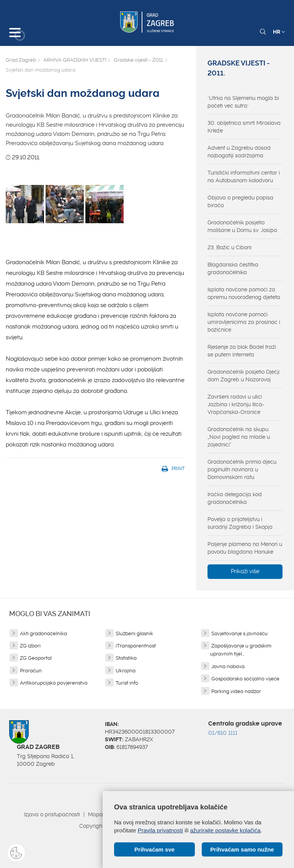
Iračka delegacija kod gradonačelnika (235, 498)
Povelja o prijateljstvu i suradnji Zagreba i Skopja (240, 523)
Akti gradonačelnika (43, 633)
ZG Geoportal (36, 658)
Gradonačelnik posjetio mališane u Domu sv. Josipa (242, 226)
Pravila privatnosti (160, 830)
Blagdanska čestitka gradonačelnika (233, 268)
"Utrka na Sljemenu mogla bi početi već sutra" (243, 102)
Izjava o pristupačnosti (52, 814)
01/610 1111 (223, 733)
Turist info (127, 683)
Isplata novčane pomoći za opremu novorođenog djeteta (244, 293)
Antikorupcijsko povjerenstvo (54, 683)
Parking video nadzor (236, 691)
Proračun (31, 671)
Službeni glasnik (134, 633)
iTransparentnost (136, 646)
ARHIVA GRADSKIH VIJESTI (75, 60)
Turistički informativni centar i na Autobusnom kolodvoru (244, 177)
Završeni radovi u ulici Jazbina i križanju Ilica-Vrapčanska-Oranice (236, 404)
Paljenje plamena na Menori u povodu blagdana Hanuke (245, 548)
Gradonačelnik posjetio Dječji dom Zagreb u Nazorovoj (243, 376)
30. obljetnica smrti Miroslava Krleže (244, 127)
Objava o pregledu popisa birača (240, 201)
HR (279, 32)
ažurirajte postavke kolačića (225, 830)
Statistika (126, 658)
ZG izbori (30, 646)
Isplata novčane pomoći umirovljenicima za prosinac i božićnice (244, 322)
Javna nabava (228, 666)
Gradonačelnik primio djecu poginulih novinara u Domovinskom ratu (242, 469)
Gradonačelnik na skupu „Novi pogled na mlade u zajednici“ (239, 437)
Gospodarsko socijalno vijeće (245, 679)
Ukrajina (126, 671)
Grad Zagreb (21, 60)
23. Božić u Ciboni (229, 247)
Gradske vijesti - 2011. (139, 60)
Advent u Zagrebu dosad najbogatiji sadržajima (239, 152)
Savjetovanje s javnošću (239, 633)
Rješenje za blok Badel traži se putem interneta (242, 351)
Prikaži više (245, 571)
